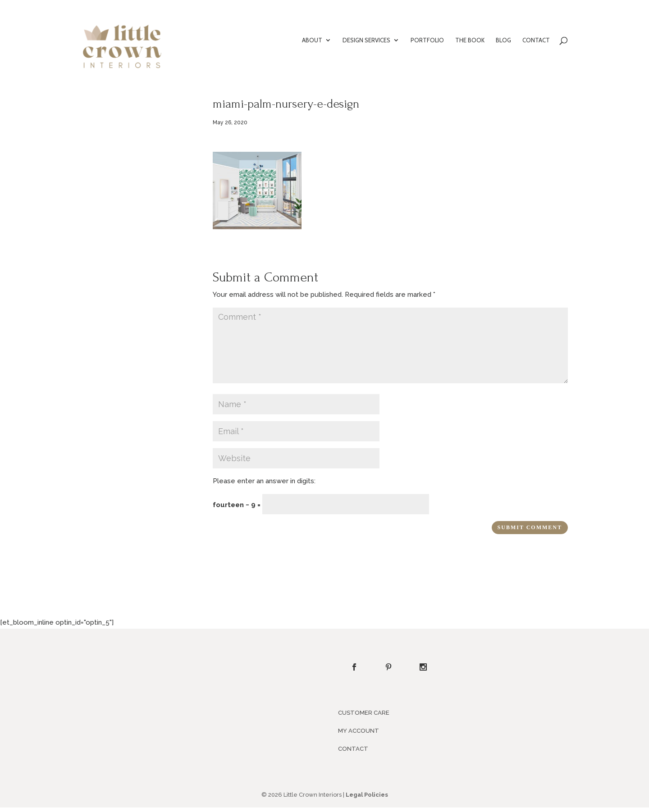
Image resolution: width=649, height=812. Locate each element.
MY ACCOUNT (359, 731)
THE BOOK (470, 40)
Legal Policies (367, 795)
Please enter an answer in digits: (264, 481)
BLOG (503, 40)
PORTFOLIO (427, 40)
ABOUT (312, 40)
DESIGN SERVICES (366, 40)
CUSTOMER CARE (364, 713)
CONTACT (536, 40)
